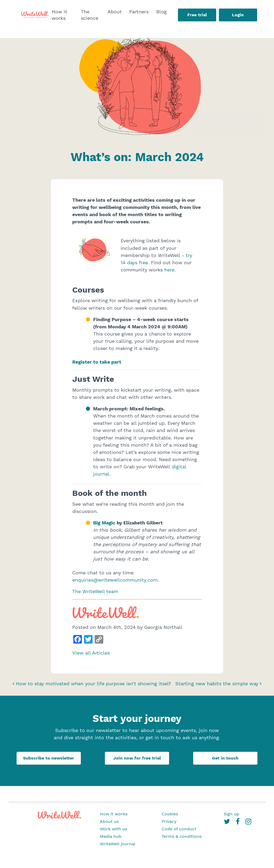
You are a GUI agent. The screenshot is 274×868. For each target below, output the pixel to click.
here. (170, 270)
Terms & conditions (182, 836)
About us (109, 821)
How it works (59, 15)
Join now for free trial (137, 758)
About (115, 12)
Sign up (231, 814)
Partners (139, 12)
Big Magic (105, 523)
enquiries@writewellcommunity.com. (116, 580)
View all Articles (91, 653)
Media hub (111, 836)
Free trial (197, 15)
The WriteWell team (95, 591)
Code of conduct (179, 829)
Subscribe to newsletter (49, 758)
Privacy (169, 821)
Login (238, 15)
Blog (161, 12)
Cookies (170, 814)
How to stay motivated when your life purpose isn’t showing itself (92, 684)
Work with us (113, 829)
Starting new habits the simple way (218, 684)
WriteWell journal (118, 844)
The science (90, 15)
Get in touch (225, 758)
